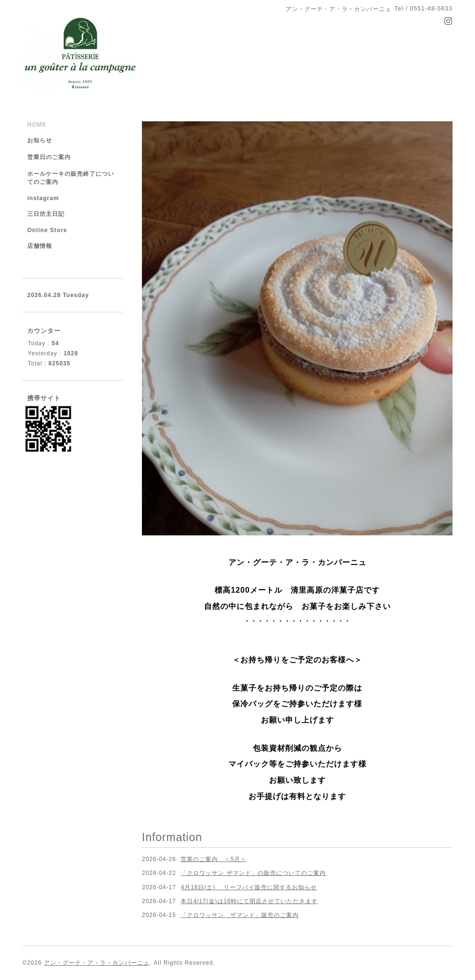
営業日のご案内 (49, 157)
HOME (37, 125)
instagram (43, 198)
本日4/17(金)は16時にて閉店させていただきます (249, 901)
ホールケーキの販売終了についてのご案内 (71, 178)
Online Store (47, 230)
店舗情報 (40, 246)
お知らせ (40, 140)
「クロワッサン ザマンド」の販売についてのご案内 (253, 873)
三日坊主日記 (46, 214)
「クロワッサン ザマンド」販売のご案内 (240, 915)
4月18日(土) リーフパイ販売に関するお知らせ (248, 887)
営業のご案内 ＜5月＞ (214, 859)
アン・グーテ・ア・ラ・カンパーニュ (97, 963)
